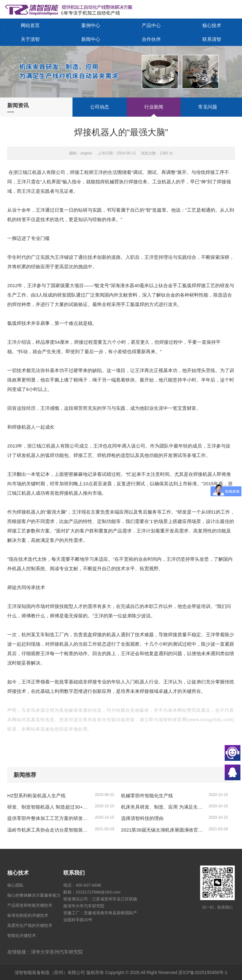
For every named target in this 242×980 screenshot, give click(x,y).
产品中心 (151, 25)
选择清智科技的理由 (142, 818)
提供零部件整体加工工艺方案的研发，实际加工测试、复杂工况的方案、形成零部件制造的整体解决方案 (49, 818)
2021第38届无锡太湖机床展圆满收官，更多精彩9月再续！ (163, 830)
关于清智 (30, 39)
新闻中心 (91, 39)
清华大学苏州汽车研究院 (57, 952)
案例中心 (91, 25)
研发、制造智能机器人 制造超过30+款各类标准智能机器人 (49, 807)
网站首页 (30, 25)
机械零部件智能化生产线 (147, 796)
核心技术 (212, 25)
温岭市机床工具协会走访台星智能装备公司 (49, 830)
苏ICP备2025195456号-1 (203, 972)
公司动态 (100, 107)
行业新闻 (154, 107)
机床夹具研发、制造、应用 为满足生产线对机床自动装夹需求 (163, 807)
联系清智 (212, 39)
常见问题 (208, 107)
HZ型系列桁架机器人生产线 (36, 796)
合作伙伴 (151, 39)
